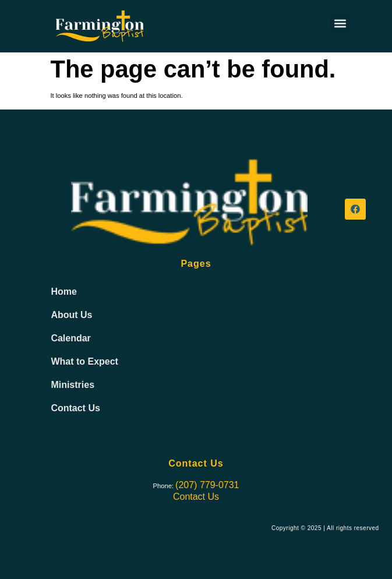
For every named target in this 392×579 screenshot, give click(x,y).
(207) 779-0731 (207, 485)
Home (63, 292)
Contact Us (75, 408)
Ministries (73, 385)
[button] (340, 24)
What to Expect (84, 361)
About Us (71, 315)
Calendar (70, 338)
